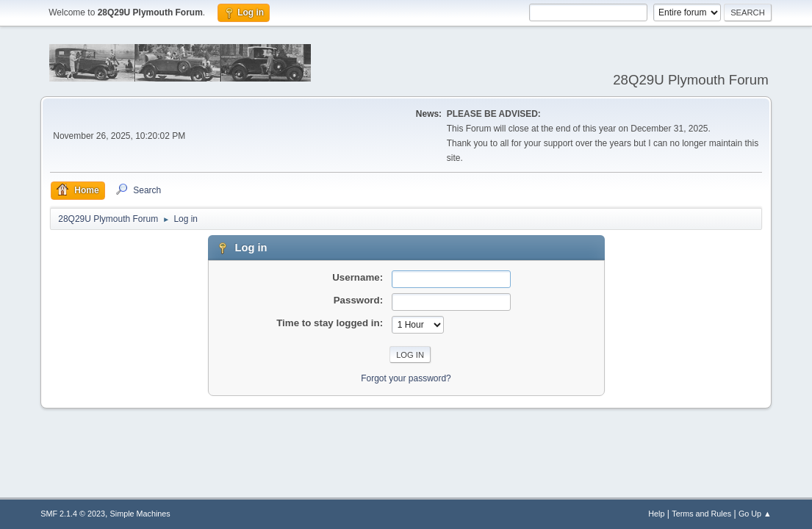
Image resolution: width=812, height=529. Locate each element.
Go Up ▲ (755, 514)
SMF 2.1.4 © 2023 (73, 514)
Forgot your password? (406, 378)
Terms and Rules (701, 514)
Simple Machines (140, 514)
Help (656, 514)
